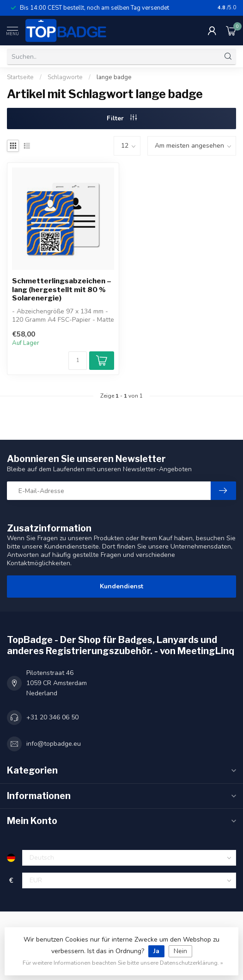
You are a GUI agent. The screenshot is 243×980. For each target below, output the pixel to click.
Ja (156, 951)
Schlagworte (65, 77)
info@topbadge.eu (54, 744)
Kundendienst (121, 586)
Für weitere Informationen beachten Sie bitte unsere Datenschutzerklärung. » (123, 963)
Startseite (20, 77)
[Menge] (78, 361)
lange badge (114, 77)
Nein (180, 951)
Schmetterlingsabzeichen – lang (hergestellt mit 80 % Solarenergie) (62, 290)
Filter (122, 118)
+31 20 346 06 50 (52, 717)
